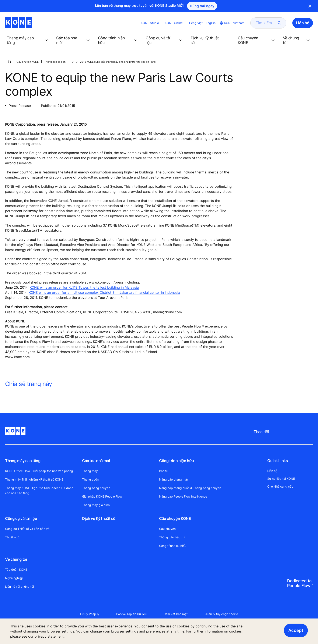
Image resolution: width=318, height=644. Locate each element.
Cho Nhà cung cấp (280, 486)
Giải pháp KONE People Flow (102, 496)
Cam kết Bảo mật (176, 614)
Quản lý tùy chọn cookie (221, 614)
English (211, 23)
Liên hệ (272, 471)
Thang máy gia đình (96, 505)
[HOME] (9, 61)
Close (310, 6)
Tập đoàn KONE (16, 570)
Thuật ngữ (12, 537)
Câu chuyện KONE (28, 62)
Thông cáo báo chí (55, 62)
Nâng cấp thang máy (174, 479)
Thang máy (90, 471)
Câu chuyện (167, 529)
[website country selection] (232, 23)
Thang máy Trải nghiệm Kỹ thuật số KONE (34, 479)
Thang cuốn (90, 479)
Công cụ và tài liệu (21, 518)
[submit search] (279, 23)
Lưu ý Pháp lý (90, 614)
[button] (28, 40)
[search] (266, 23)
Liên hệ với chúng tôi (19, 587)
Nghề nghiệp (14, 578)
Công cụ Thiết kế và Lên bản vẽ (27, 529)
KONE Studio (150, 23)
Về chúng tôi (16, 559)
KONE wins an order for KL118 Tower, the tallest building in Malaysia (84, 287)
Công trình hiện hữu (177, 461)
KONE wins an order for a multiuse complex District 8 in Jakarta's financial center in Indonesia (104, 292)
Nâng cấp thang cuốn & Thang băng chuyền (190, 488)
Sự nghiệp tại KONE (281, 479)
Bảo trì (164, 471)
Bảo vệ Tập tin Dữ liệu (131, 614)
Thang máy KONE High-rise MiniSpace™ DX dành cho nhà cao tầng (39, 490)
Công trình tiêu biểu (173, 546)
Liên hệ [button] (303, 23)
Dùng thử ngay (202, 6)
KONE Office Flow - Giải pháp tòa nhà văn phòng (39, 471)
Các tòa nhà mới (96, 461)
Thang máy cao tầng (23, 461)
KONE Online (174, 23)
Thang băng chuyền (96, 488)
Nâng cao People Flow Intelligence (183, 496)
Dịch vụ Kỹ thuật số (99, 518)
